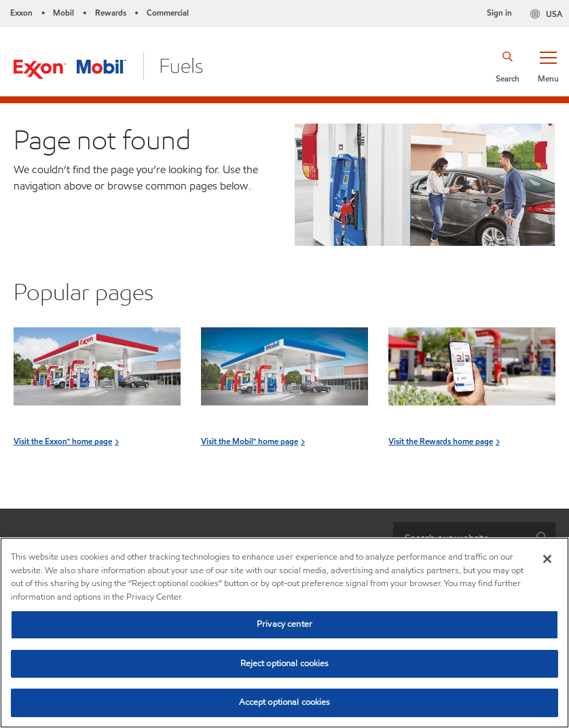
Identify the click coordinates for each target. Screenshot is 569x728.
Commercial (168, 13)
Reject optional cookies (285, 663)
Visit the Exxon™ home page (63, 441)
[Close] (547, 559)
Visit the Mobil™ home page (250, 441)
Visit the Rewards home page (441, 441)
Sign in (499, 13)
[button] (548, 66)
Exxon (21, 13)
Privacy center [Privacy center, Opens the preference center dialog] (284, 624)
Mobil (63, 13)
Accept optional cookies (285, 702)
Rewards (111, 13)
